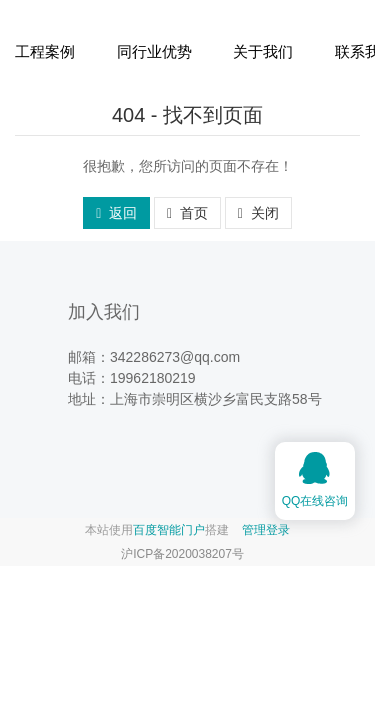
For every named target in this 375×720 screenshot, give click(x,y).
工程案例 (45, 51)
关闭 (258, 213)
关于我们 (263, 51)
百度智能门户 (169, 530)
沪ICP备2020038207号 (182, 554)
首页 (187, 213)
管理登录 (266, 530)
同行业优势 (154, 51)
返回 (116, 213)
